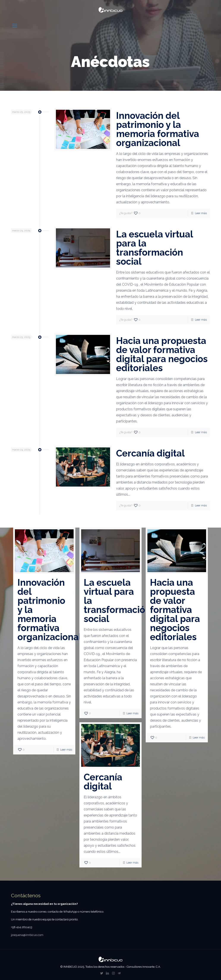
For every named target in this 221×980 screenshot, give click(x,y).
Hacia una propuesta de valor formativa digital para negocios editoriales (162, 354)
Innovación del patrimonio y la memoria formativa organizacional (158, 129)
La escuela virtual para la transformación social (155, 248)
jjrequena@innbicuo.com (27, 935)
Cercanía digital (150, 453)
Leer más (201, 213)
